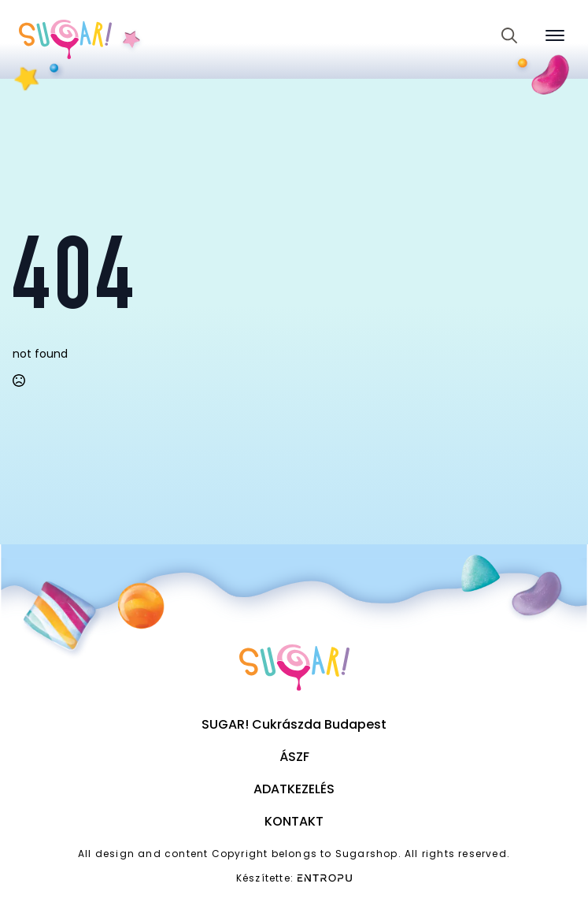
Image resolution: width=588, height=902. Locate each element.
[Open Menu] (555, 35)
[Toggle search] (509, 35)
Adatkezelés (294, 789)
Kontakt (294, 821)
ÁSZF (294, 757)
